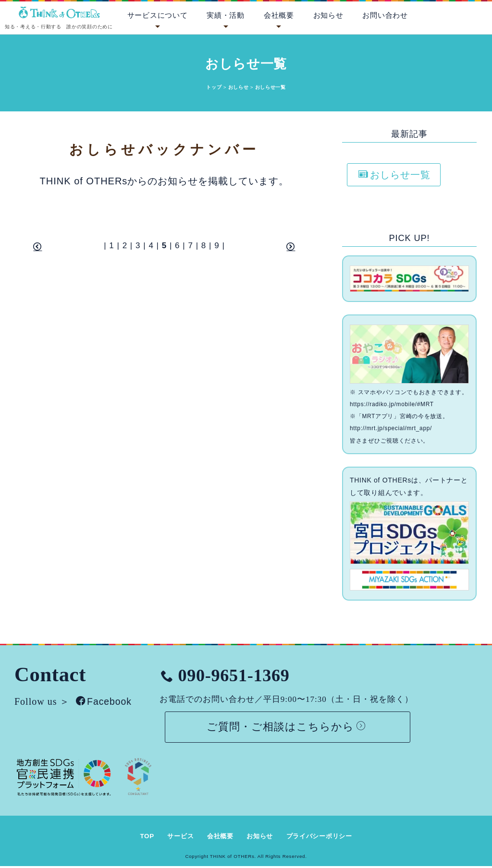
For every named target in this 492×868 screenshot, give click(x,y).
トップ (214, 87)
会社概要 (279, 15)
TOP (141, 838)
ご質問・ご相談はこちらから (290, 727)
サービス (176, 838)
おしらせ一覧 (394, 175)
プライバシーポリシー (323, 838)
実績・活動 (226, 15)
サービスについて (158, 15)
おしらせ (239, 87)
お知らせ (328, 15)
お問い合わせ (385, 15)
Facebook (105, 702)
